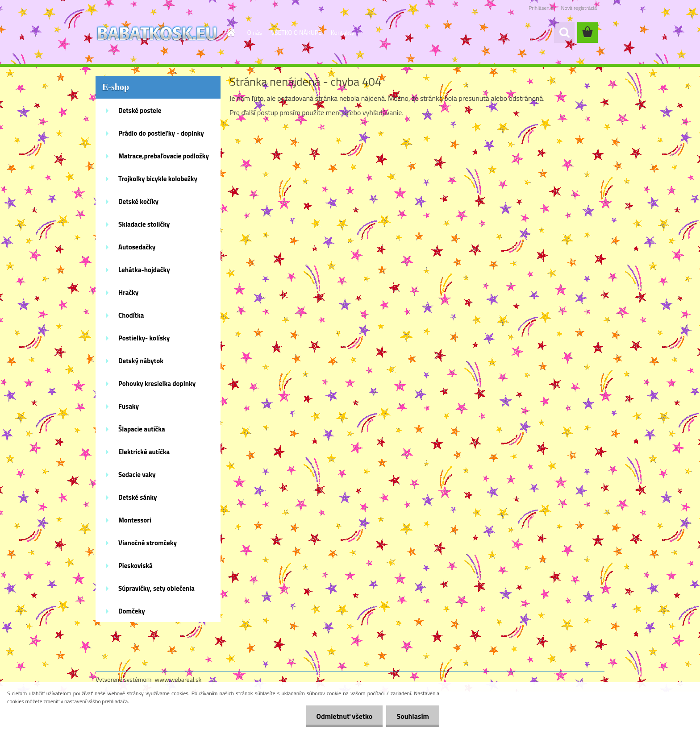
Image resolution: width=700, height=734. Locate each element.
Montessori (135, 520)
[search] (564, 33)
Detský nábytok (141, 361)
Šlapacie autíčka (142, 429)
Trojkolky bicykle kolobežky (158, 179)
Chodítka (131, 315)
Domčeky (132, 611)
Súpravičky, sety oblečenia (156, 588)
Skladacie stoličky (144, 224)
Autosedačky (137, 247)
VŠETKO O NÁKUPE (296, 32)
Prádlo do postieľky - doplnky (161, 133)
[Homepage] (230, 33)
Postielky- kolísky (144, 338)
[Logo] (157, 33)
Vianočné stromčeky (148, 543)
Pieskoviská (135, 566)
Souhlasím (412, 716)
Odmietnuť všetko (342, 716)
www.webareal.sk (178, 679)
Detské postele (140, 110)
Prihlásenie (541, 8)
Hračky (128, 292)
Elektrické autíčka (144, 452)
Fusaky (129, 406)
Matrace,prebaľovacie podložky (164, 156)
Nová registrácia (579, 8)
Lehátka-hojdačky (144, 270)
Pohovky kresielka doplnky (157, 384)
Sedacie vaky (137, 475)
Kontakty (343, 32)
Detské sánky (138, 497)
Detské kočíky (138, 201)
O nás (255, 32)
